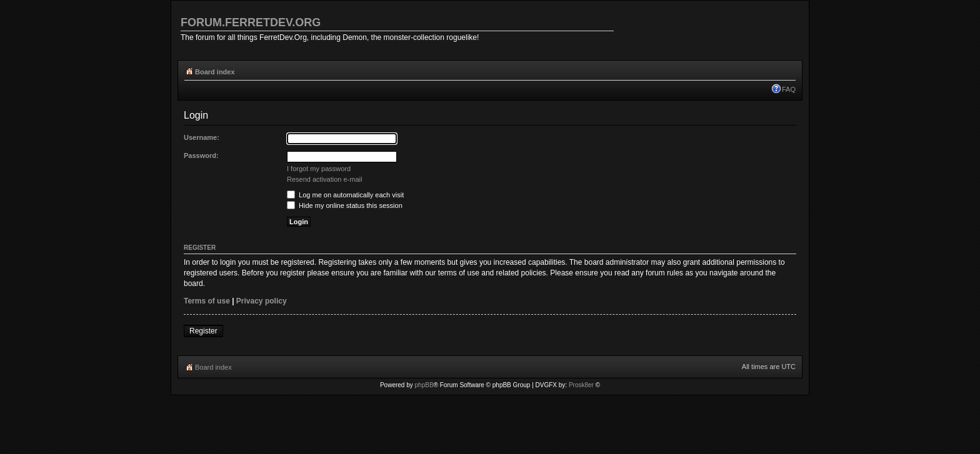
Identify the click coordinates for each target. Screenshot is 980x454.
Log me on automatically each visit (345, 195)
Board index (215, 72)
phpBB (424, 385)
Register (203, 331)
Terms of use (207, 301)
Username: (202, 137)
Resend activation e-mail (324, 179)
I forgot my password (319, 169)
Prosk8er (581, 385)
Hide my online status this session (345, 205)
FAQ (789, 89)
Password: (201, 155)
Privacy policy (262, 301)
